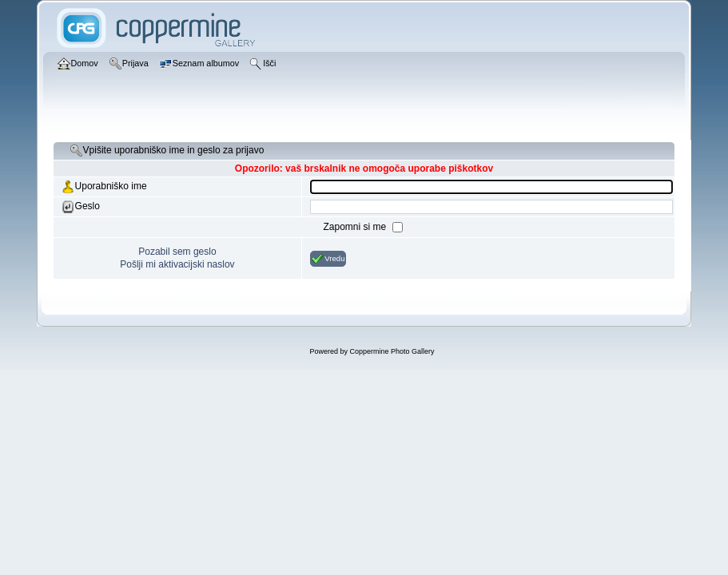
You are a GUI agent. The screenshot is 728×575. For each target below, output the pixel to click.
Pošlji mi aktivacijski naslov (177, 264)
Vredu (328, 259)
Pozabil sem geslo (177, 252)
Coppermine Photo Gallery (392, 351)
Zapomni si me (356, 227)
